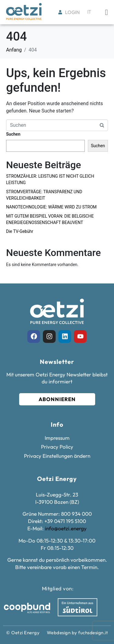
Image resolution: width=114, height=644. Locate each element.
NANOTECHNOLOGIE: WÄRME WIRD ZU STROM (51, 207)
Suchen (13, 134)
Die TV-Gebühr (20, 231)
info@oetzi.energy (66, 528)
